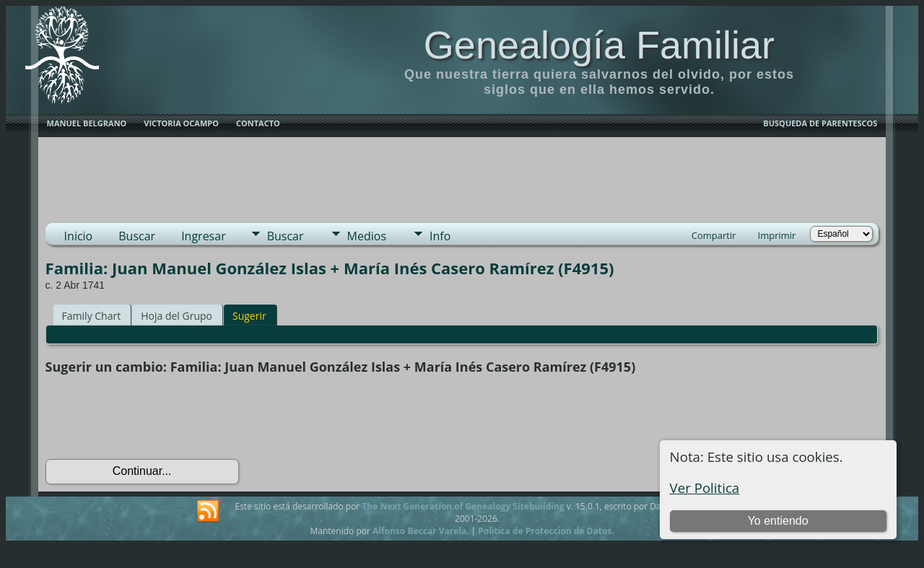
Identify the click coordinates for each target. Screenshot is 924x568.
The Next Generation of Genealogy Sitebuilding (463, 506)
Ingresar (204, 236)
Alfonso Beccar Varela (419, 531)
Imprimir (777, 235)
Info (440, 236)
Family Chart (92, 316)
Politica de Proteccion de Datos (545, 531)
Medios (367, 236)
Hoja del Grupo (176, 316)
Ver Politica (705, 488)
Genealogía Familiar (599, 45)
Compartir (714, 235)
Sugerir (249, 316)
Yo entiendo (778, 521)
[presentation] (155, 417)
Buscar (137, 236)
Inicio (79, 236)
